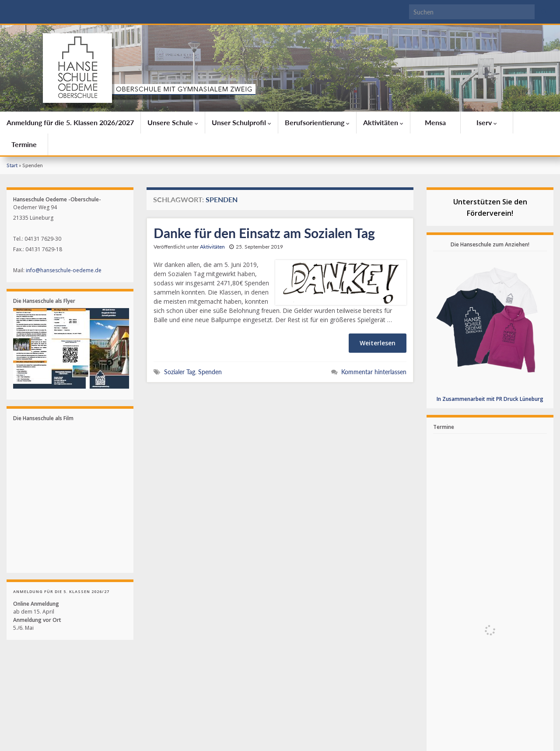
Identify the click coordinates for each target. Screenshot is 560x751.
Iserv (487, 122)
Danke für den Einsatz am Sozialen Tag (264, 233)
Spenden (210, 372)
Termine (24, 144)
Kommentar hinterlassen (374, 372)
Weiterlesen (378, 343)
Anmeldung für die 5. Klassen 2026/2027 (70, 122)
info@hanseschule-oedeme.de (64, 270)
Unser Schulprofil (241, 122)
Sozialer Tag (180, 372)
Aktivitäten (383, 122)
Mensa (435, 122)
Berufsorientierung (317, 122)
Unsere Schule (173, 122)
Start (12, 165)
